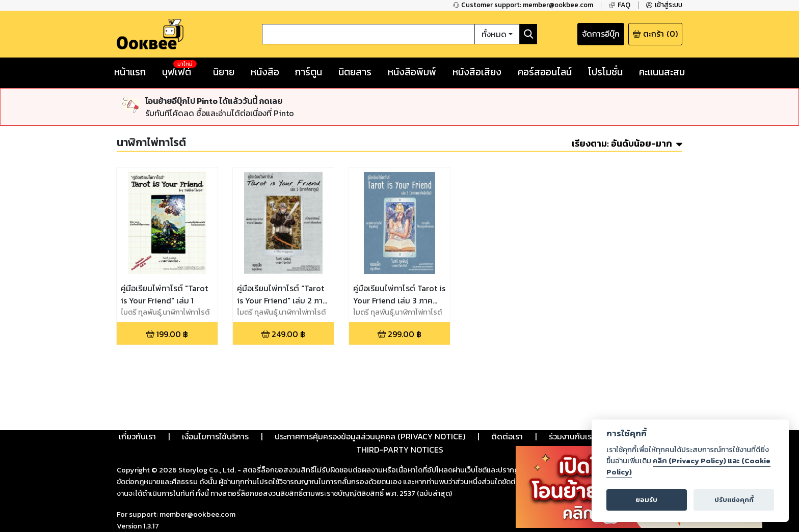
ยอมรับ (646, 500)
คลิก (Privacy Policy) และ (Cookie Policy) (688, 466)
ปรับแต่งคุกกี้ (734, 500)
